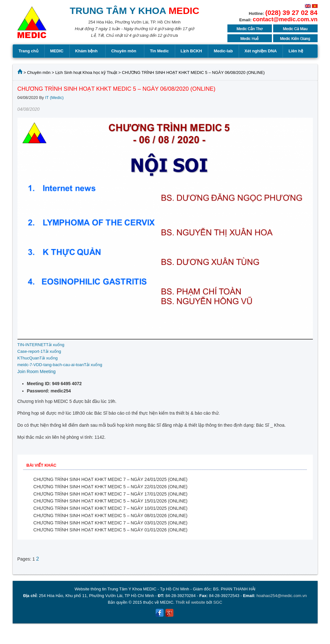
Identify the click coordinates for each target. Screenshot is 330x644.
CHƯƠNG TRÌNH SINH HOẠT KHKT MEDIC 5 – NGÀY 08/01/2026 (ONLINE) (110, 516)
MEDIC (57, 51)
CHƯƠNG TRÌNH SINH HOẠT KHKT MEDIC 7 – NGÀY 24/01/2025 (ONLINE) (110, 479)
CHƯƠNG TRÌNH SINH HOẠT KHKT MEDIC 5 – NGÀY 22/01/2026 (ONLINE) (110, 487)
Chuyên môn (125, 51)
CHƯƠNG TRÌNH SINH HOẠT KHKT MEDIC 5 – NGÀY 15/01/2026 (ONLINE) (110, 501)
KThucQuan (28, 358)
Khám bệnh (88, 51)
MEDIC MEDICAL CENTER (32, 25)
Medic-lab (223, 51)
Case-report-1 (30, 351)
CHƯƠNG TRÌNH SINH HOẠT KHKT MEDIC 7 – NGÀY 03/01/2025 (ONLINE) (110, 523)
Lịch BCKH (191, 51)
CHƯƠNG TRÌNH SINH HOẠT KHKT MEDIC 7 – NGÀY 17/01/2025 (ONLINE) (110, 494)
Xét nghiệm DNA (261, 51)
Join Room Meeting (37, 371)
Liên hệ (296, 51)
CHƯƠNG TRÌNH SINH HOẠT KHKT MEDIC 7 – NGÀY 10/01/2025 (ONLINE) (110, 508)
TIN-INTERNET (32, 345)
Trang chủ (29, 51)
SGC (218, 602)
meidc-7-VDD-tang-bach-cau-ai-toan (51, 365)
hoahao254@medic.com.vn (282, 596)
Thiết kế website (190, 602)
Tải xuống (55, 345)
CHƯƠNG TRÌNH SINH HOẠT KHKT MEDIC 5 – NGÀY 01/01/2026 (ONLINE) (110, 530)
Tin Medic (159, 51)
